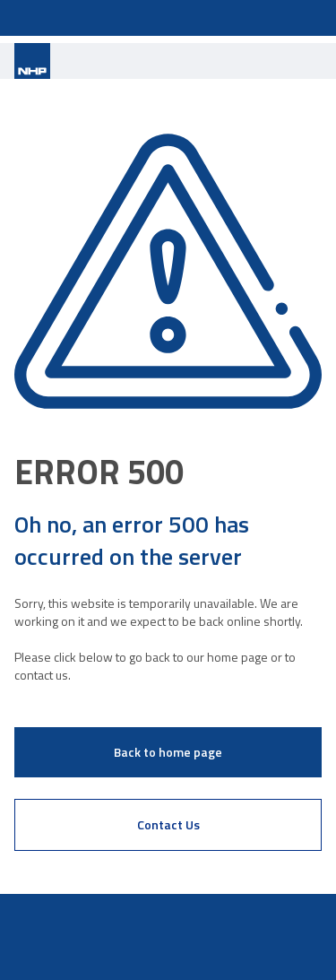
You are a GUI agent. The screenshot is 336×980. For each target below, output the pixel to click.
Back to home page (168, 752)
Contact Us (168, 824)
